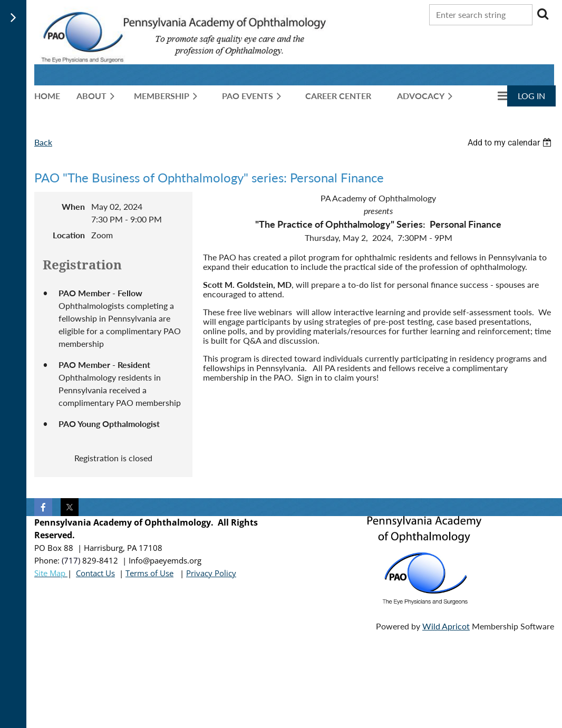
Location (69, 235)
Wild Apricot (446, 626)
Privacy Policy (211, 573)
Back (43, 142)
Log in (531, 96)
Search (542, 14)
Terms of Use (149, 573)
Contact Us (95, 573)
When (73, 206)
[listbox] (511, 143)
